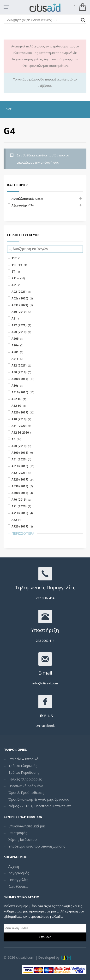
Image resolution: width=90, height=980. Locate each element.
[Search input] (43, 20)
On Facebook (45, 726)
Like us (45, 715)
